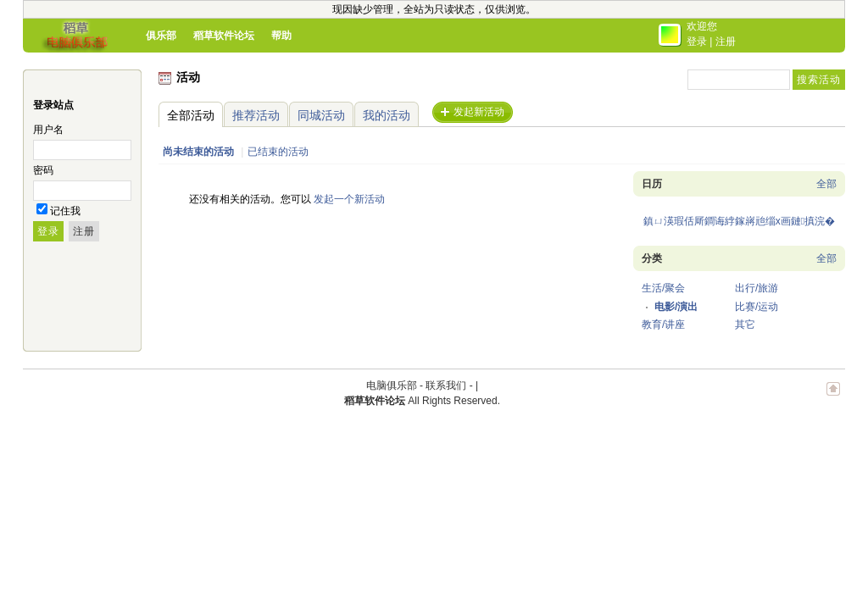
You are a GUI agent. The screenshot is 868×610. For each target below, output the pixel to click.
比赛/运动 (757, 307)
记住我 (65, 211)
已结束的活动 (278, 152)
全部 (826, 184)
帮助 (281, 36)
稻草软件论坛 (224, 36)
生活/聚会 (663, 288)
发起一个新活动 (349, 199)
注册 (726, 42)
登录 (697, 42)
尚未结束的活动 (198, 152)
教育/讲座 (663, 324)
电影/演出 (676, 307)
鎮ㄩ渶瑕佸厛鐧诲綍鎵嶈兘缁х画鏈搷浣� (739, 221)
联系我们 (446, 385)
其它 (745, 324)
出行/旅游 (757, 288)
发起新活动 (479, 112)
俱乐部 (161, 36)
